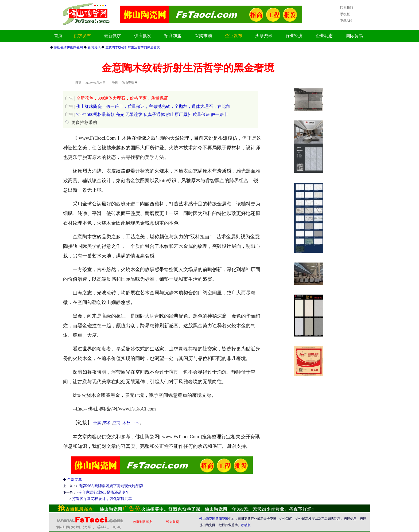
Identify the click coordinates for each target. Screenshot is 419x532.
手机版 (345, 14)
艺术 (107, 423)
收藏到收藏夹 (143, 522)
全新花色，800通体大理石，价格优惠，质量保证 (116, 98)
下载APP (346, 21)
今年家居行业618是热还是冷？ (104, 492)
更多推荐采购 (84, 122)
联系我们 (347, 8)
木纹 (127, 423)
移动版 (246, 525)
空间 (117, 423)
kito (136, 423)
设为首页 (173, 522)
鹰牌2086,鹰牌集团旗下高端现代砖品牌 (111, 486)
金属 (97, 423)
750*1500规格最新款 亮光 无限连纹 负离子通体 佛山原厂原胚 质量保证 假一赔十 (146, 114)
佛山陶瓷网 (207, 519)
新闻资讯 (222, 519)
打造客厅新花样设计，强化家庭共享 (102, 499)
